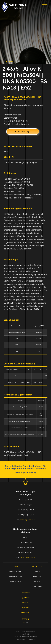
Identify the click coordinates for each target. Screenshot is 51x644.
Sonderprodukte (15, 581)
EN (27, 623)
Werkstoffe (37, 576)
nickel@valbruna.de (20, 124)
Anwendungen (37, 586)
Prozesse (37, 581)
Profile (37, 571)
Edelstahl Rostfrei (15, 571)
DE (24, 623)
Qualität (26, 598)
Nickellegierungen (15, 576)
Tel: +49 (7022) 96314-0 (26, 547)
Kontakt (26, 608)
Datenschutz (20, 640)
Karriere (26, 603)
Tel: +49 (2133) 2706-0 (25, 510)
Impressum (25, 613)
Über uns (26, 593)
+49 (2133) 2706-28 (18, 121)
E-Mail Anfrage (23, 132)
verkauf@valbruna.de (25, 473)
